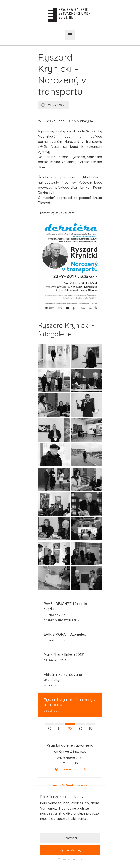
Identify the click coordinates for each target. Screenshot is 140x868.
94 (60, 728)
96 (80, 728)
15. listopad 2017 (70, 612)
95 (70, 728)
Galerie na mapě (73, 769)
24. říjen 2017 (70, 680)
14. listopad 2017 (65, 637)
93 (49, 728)
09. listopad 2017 (64, 657)
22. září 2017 (70, 705)
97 (91, 728)
